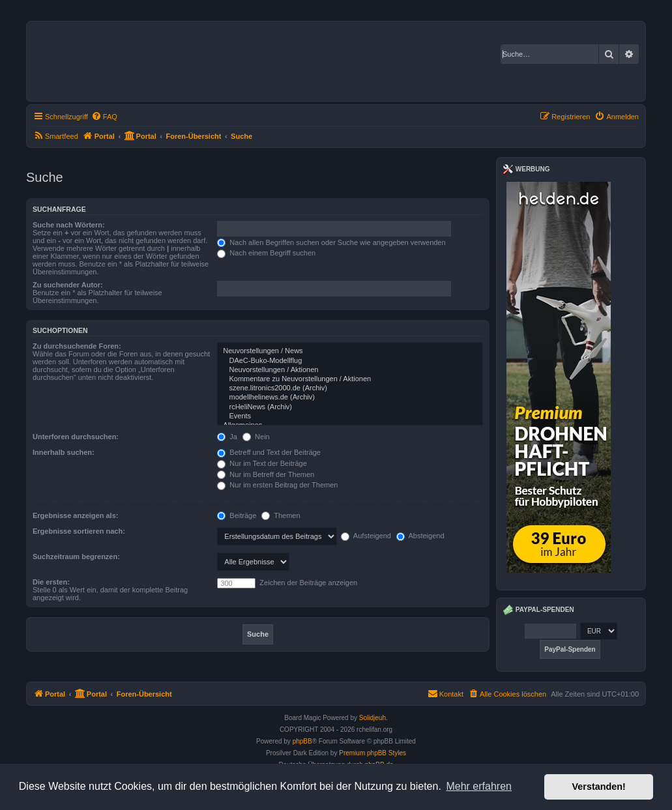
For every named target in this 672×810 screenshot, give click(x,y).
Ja (227, 437)
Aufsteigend (366, 536)
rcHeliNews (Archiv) (350, 407)
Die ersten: (51, 582)
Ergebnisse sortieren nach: (79, 531)
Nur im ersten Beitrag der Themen (277, 485)
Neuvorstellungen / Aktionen (350, 370)
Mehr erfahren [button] (479, 786)
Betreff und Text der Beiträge (269, 452)
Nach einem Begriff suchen (266, 253)
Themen (281, 515)
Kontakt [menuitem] (446, 693)
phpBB (302, 741)
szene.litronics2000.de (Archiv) (350, 388)
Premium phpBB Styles (373, 753)
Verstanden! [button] (599, 787)
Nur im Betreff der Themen (266, 474)
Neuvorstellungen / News (350, 351)
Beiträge (237, 515)
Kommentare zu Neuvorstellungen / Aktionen (350, 379)
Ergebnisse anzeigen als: (75, 515)
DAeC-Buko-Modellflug (350, 361)
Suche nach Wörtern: (69, 225)
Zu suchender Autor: (68, 285)
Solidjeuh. (373, 718)
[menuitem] (104, 117)
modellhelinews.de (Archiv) (350, 398)
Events (350, 416)
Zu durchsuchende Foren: (77, 346)
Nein (256, 437)
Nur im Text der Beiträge (262, 463)
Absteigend (420, 536)
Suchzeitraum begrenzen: (76, 557)
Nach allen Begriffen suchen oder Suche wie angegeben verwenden (331, 242)
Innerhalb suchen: (64, 452)
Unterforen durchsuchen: (76, 437)
